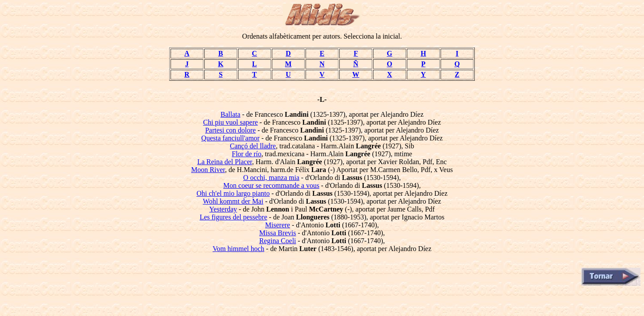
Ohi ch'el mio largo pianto (233, 193)
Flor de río (247, 154)
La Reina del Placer (225, 162)
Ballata (230, 114)
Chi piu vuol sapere (230, 122)
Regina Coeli (278, 241)
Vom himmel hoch (238, 249)
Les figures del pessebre (233, 217)
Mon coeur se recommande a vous (271, 185)
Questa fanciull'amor (230, 138)
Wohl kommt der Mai (233, 201)
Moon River (208, 170)
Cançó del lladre (253, 146)
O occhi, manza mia (271, 178)
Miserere (278, 225)
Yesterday (223, 209)
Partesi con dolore (231, 130)
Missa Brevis (278, 233)
